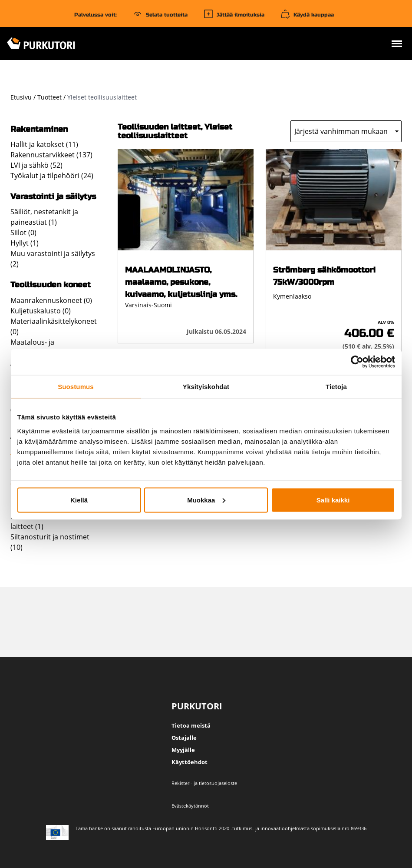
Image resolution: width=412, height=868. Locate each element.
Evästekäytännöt (190, 806)
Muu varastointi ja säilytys (53, 253)
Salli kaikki (333, 500)
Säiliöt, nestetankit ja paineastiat (44, 217)
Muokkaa (206, 500)
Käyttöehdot (190, 762)
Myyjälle (183, 750)
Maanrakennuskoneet (46, 300)
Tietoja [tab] (336, 386)
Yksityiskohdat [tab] (206, 386)
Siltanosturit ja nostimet (50, 537)
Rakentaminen (39, 129)
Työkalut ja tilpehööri (45, 176)
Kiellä (79, 500)
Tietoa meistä (191, 725)
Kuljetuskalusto (36, 311)
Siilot (18, 233)
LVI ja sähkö (30, 165)
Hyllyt (20, 243)
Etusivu (21, 97)
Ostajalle (184, 738)
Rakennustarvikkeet (43, 155)
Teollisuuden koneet (51, 285)
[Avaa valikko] (397, 45)
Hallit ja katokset (37, 144)
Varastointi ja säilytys (53, 196)
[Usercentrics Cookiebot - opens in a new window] (357, 362)
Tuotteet (49, 97)
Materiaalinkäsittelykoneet (54, 321)
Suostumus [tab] (76, 386)
